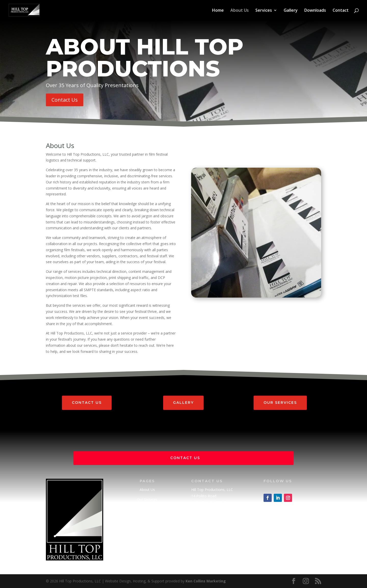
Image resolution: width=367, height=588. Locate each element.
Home (218, 11)
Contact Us (65, 100)
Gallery (291, 11)
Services (264, 11)
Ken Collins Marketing (206, 581)
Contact (341, 11)
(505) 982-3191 (204, 512)
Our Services (280, 403)
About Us (240, 11)
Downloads (315, 11)
